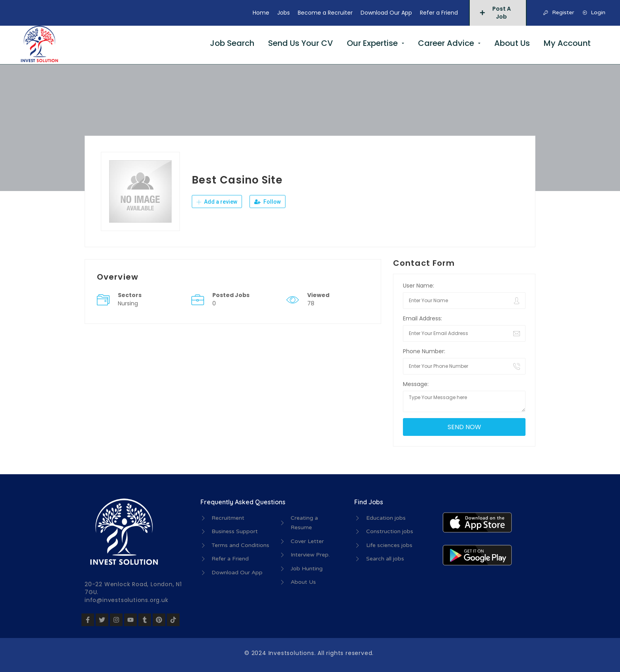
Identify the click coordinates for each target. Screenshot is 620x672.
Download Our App (386, 13)
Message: (416, 384)
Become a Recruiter (325, 13)
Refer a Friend (439, 13)
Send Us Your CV (301, 43)
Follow (267, 202)
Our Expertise (372, 43)
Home (261, 13)
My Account (567, 43)
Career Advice (446, 43)
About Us (512, 43)
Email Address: (422, 318)
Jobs (284, 13)
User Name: (419, 286)
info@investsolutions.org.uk (127, 600)
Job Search (232, 43)
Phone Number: (424, 351)
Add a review (217, 202)
